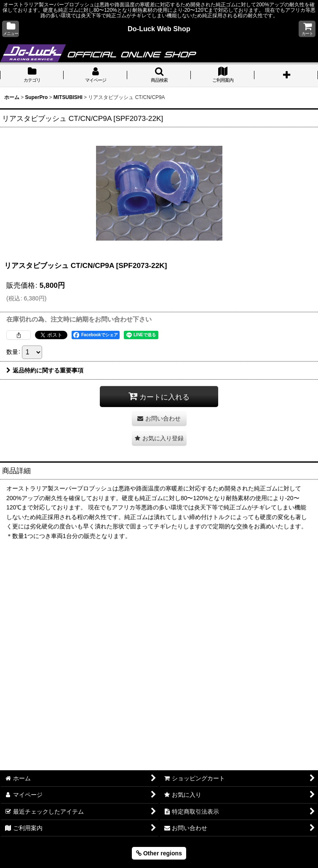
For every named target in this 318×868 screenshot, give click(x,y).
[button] (11, 29)
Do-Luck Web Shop (159, 29)
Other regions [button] (159, 853)
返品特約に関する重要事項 (45, 370)
